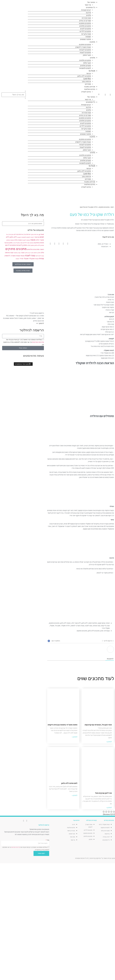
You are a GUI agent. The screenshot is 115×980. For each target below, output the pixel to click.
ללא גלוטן (85, 623)
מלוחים (93, 58)
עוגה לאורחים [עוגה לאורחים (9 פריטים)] (40, 256)
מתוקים (92, 42)
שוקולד (52, 626)
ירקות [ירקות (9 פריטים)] (32, 237)
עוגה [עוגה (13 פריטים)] (23, 253)
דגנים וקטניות (86, 10)
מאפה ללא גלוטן (65, 623)
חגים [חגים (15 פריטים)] (42, 237)
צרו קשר (88, 5)
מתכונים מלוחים (85, 26)
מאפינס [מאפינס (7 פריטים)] (32, 243)
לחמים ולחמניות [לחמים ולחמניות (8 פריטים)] (26, 237)
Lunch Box (87, 79)
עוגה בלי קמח (105, 626)
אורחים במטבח (90, 87)
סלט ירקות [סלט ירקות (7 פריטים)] (31, 253)
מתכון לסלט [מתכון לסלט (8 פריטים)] (31, 245)
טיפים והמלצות (90, 89)
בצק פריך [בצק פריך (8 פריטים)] (11, 234)
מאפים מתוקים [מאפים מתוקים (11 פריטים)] (39, 243)
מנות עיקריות (86, 34)
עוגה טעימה (97, 626)
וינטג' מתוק (87, 55)
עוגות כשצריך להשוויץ (83, 47)
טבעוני (89, 73)
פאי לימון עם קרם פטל (103, 793)
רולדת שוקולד (65, 626)
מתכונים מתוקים (85, 23)
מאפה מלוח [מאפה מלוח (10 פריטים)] (18, 240)
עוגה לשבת (89, 626)
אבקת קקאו (102, 623)
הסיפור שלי (91, 2)
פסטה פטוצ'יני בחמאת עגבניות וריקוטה (62, 725)
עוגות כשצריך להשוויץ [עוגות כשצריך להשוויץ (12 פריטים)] (12, 256)
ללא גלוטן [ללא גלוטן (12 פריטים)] (13, 237)
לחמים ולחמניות (85, 68)
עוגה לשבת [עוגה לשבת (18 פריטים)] (30, 256)
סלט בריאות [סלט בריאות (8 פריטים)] (37, 253)
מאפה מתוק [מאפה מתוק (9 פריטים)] (10, 240)
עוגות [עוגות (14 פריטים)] (23, 256)
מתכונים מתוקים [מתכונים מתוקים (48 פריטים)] (16, 249)
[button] (64, 94)
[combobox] (14, 95)
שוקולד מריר (106, 628)
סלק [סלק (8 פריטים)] (26, 253)
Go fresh (92, 71)
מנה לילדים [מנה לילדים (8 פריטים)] (26, 243)
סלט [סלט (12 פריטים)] (42, 253)
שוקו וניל (58, 626)
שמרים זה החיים (85, 21)
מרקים (88, 13)
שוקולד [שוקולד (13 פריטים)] (32, 259)
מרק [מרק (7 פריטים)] (14, 243)
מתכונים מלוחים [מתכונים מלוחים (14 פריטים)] (33, 249)
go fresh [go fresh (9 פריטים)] (41, 234)
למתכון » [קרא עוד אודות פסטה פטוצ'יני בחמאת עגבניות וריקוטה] (75, 737)
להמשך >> (40, 323)
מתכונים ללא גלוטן (84, 76)
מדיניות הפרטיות (38, 342)
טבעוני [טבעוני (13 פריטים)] (37, 237)
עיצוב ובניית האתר (109, 858)
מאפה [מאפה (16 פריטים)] (33, 240)
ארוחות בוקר (86, 81)
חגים (102, 631)
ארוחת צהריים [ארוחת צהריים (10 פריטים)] (18, 234)
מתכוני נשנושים (86, 39)
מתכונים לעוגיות (85, 50)
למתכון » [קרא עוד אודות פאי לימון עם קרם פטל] (109, 808)
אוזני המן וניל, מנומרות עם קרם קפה (98, 725)
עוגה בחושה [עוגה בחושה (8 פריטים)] (17, 253)
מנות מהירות (86, 18)
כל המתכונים (91, 7)
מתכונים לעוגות (85, 52)
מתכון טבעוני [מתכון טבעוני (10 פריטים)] (8, 243)
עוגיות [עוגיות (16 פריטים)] (42, 258)
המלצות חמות (93, 623)
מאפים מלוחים (86, 66)
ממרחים (88, 84)
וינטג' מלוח (87, 63)
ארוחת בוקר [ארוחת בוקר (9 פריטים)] (35, 234)
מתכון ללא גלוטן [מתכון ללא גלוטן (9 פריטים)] (39, 245)
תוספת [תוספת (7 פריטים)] (17, 259)
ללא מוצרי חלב (76, 623)
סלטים (89, 15)
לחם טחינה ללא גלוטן (69, 783)
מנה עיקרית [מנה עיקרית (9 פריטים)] (19, 243)
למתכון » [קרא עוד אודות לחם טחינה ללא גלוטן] (75, 795)
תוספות (88, 37)
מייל (48, 840)
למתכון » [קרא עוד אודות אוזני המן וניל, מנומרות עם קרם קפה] (109, 742)
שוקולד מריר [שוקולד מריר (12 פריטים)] (24, 259)
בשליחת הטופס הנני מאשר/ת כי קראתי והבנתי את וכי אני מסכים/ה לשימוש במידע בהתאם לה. (24, 342)
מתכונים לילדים (85, 31)
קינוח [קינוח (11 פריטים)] (37, 259)
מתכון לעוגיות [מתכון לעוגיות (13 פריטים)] (22, 245)
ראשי (112, 207)
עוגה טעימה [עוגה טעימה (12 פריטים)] (9, 253)
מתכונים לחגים (86, 29)
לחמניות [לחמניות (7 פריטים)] (19, 237)
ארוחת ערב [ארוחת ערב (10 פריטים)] (27, 234)
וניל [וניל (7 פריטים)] (7, 235)
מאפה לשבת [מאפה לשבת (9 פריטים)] (26, 240)
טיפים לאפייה (86, 92)
